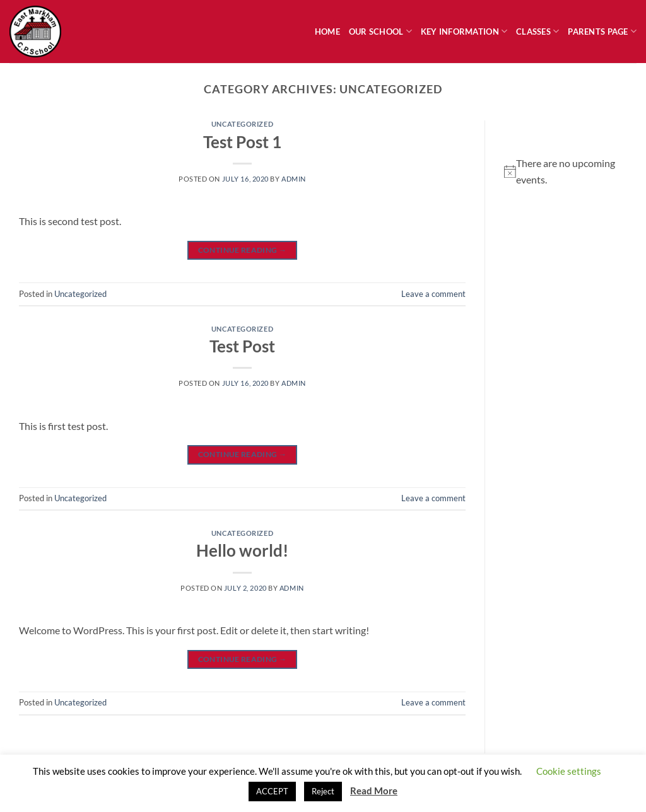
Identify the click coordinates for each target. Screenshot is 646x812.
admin (294, 179)
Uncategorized (242, 124)
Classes (537, 31)
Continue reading (243, 250)
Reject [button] (323, 791)
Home (327, 32)
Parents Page (602, 31)
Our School (380, 31)
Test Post (242, 346)
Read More (374, 791)
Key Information (464, 31)
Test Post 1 (242, 142)
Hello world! (242, 550)
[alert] (566, 171)
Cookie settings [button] (569, 771)
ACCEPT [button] (272, 791)
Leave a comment (433, 294)
